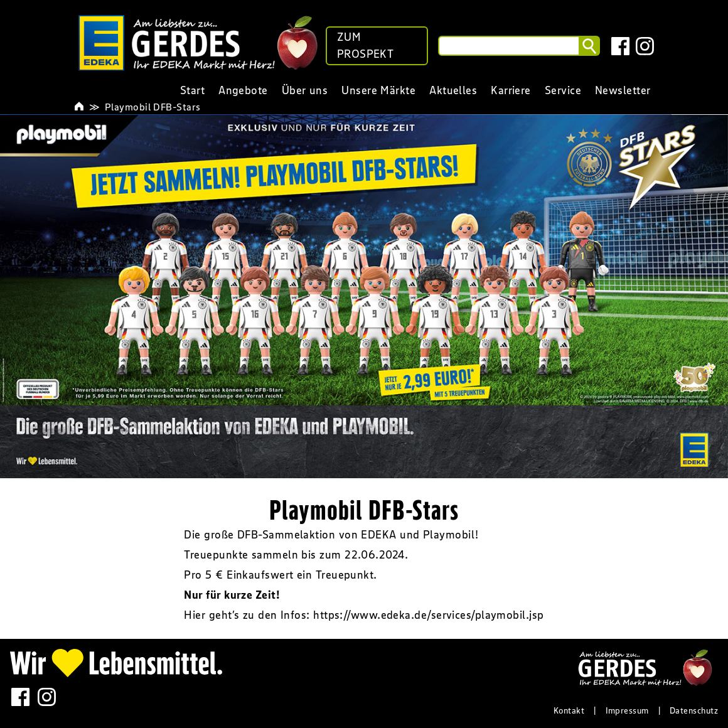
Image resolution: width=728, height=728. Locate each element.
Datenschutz (694, 710)
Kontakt (569, 710)
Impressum (627, 710)
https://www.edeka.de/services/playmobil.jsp (428, 615)
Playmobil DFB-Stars (153, 107)
